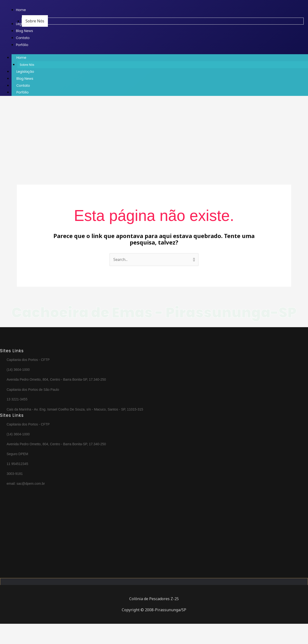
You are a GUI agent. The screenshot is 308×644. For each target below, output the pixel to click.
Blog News (25, 78)
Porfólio (23, 92)
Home (26, 58)
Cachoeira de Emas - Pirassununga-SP (154, 322)
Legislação (25, 72)
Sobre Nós (27, 65)
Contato (23, 85)
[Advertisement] (144, 135)
